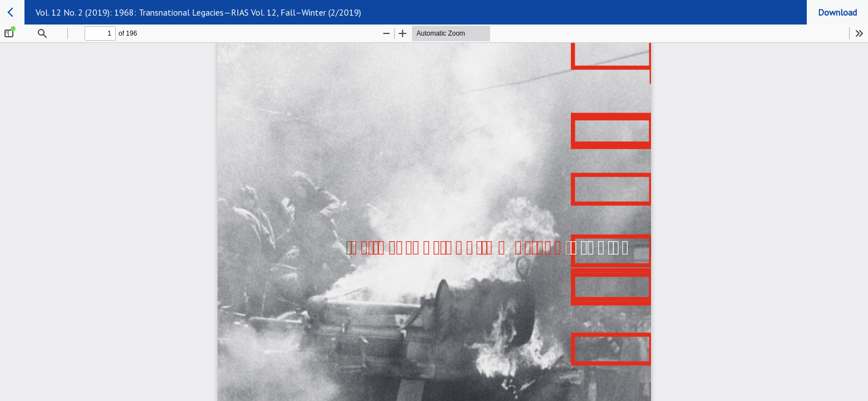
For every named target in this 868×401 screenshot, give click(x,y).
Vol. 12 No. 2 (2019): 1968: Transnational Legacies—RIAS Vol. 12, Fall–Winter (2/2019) (198, 12)
